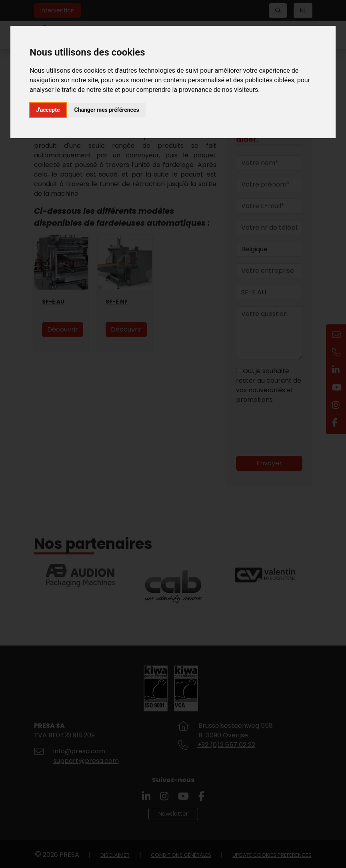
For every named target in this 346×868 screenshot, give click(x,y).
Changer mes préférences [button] (107, 110)
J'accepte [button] (48, 110)
